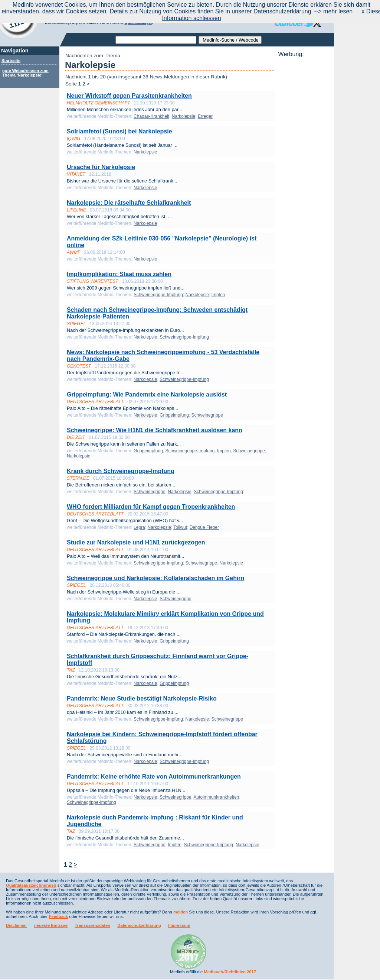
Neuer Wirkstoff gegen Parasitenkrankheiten (129, 96)
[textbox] (156, 40)
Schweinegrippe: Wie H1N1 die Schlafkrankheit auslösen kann (155, 430)
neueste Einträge (51, 925)
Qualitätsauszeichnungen (31, 885)
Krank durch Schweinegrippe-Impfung (121, 471)
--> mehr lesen (334, 11)
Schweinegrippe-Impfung (158, 295)
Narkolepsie (184, 116)
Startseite (11, 61)
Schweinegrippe (207, 415)
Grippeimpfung (174, 415)
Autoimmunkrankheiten (217, 797)
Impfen (218, 295)
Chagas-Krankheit (151, 116)
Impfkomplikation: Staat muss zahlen (119, 274)
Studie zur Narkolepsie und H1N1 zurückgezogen (136, 542)
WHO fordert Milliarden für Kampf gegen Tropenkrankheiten (151, 507)
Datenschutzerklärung (139, 925)
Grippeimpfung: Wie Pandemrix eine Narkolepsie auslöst (147, 394)
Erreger (205, 116)
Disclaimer (17, 925)
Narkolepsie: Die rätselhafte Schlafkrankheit (129, 203)
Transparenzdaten (92, 925)
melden (181, 912)
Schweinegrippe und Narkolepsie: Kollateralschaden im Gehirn (155, 578)
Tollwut (180, 527)
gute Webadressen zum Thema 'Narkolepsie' (25, 73)
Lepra (139, 527)
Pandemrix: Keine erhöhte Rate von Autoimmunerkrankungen (154, 777)
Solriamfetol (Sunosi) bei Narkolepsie (119, 131)
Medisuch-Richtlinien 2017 (230, 972)
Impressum (179, 925)
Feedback (59, 916)
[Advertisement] (304, 169)
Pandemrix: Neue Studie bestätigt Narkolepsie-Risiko (142, 698)
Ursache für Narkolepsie (101, 167)
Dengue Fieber (204, 527)
